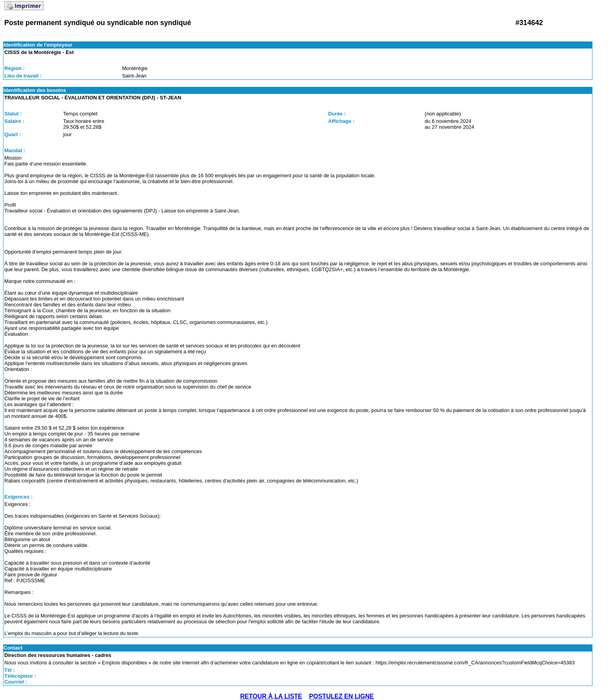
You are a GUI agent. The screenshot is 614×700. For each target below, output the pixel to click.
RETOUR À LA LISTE (271, 696)
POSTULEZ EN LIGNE (341, 696)
